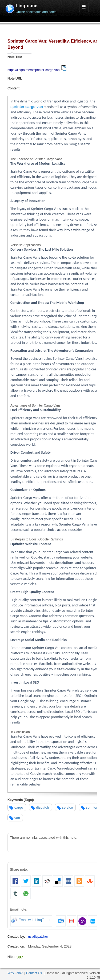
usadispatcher (38, 937)
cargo (19, 807)
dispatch (42, 807)
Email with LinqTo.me (35, 920)
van (17, 818)
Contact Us (34, 973)
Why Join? (15, 973)
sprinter (92, 807)
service (67, 807)
